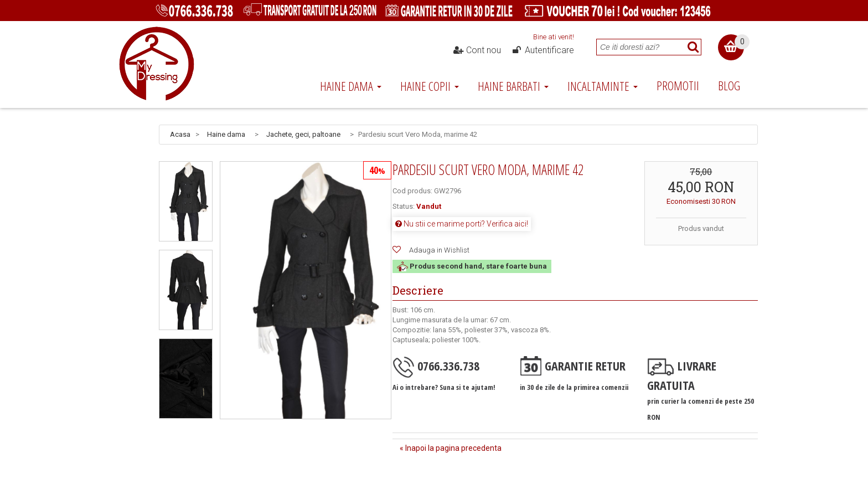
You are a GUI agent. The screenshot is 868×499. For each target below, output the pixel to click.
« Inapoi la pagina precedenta (451, 448)
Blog (729, 85)
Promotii (678, 85)
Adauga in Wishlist (439, 250)
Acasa (180, 134)
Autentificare (542, 50)
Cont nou (477, 50)
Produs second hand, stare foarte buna (472, 266)
